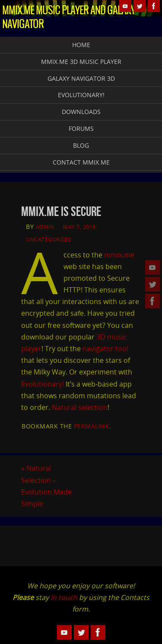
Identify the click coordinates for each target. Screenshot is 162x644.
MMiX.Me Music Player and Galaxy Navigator (69, 18)
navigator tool (105, 349)
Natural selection (80, 407)
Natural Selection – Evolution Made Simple (46, 486)
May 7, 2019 (79, 227)
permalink (92, 426)
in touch (64, 597)
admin (45, 227)
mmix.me (119, 255)
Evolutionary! (43, 384)
